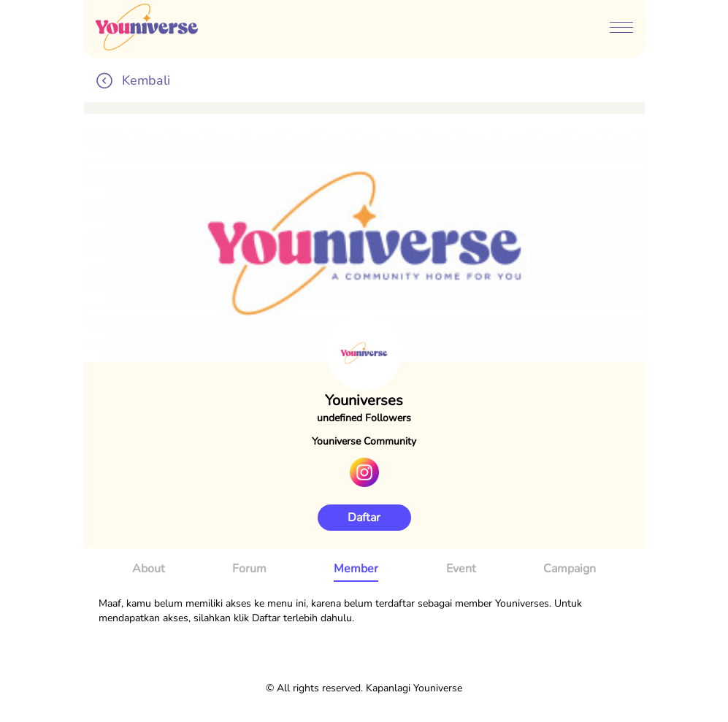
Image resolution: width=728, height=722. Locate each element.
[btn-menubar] (621, 29)
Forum (249, 569)
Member (356, 569)
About (149, 569)
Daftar (364, 518)
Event (461, 569)
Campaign (570, 569)
